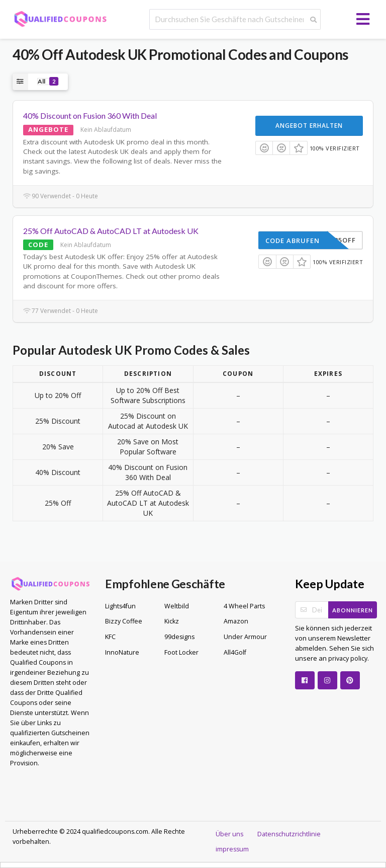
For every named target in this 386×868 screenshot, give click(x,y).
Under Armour (245, 637)
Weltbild (177, 606)
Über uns (229, 834)
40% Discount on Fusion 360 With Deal (90, 115)
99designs (179, 637)
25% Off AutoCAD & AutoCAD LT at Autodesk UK (111, 231)
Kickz (172, 621)
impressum (232, 849)
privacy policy (347, 658)
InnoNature (122, 652)
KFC (110, 637)
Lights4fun (120, 606)
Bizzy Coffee (124, 621)
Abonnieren (353, 610)
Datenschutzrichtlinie (289, 834)
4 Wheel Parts (244, 606)
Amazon (236, 621)
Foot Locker (181, 652)
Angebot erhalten (309, 126)
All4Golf (235, 652)
